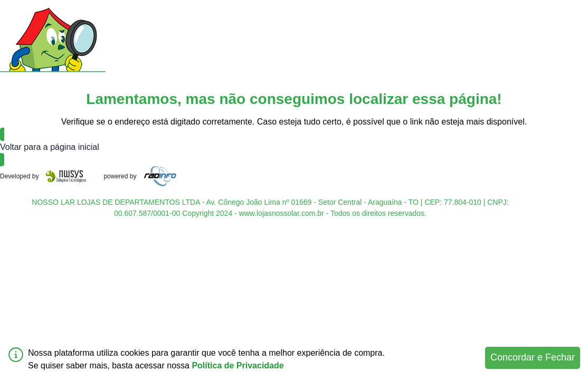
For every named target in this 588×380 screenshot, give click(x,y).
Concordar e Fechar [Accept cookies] (533, 357)
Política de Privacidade (238, 365)
